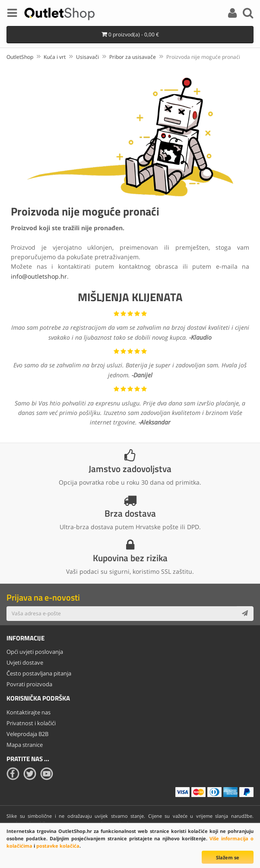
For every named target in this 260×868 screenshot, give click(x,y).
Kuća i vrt (55, 57)
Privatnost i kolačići (31, 723)
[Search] (248, 14)
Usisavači (87, 57)
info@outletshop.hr (39, 276)
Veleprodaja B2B (27, 734)
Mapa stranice (25, 745)
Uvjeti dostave (25, 662)
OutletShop (20, 57)
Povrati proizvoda (29, 684)
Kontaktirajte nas (29, 712)
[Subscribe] (245, 614)
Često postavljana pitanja (39, 673)
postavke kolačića (58, 846)
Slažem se (228, 857)
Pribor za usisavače (133, 57)
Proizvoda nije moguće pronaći (203, 57)
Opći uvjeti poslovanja (35, 652)
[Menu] (12, 14)
